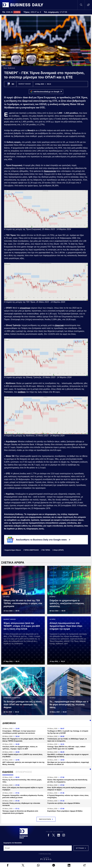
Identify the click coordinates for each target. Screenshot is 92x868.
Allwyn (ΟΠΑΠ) (58, 550)
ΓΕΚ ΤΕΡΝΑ (46, 550)
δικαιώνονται (50, 171)
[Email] (38, 848)
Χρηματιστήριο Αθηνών (13, 550)
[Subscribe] (80, 848)
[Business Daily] (24, 833)
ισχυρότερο (25, 308)
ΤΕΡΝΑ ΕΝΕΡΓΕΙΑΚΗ (31, 550)
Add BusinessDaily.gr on (48, 92)
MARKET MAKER (25, 84)
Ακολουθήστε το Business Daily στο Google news (38, 540)
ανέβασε (22, 392)
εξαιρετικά (59, 325)
